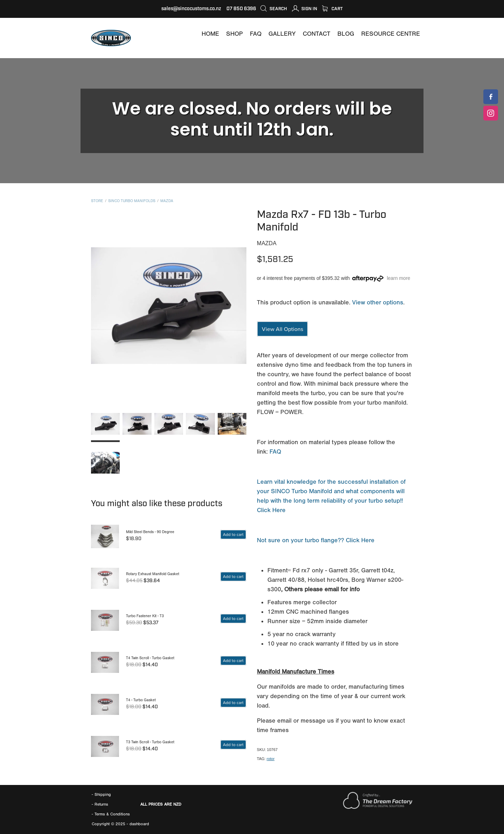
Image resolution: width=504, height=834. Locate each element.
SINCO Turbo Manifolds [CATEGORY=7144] (132, 201)
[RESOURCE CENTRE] (391, 34)
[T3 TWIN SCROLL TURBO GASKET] (105, 746)
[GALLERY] (282, 34)
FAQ (275, 452)
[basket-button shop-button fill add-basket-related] (233, 577)
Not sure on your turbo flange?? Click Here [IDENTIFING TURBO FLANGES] (316, 540)
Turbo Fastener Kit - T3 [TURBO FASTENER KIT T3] (145, 616)
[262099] (233, 535)
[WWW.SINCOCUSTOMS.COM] (210, 34)
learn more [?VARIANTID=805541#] (398, 278)
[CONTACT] (317, 34)
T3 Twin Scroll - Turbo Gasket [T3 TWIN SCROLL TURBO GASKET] (150, 742)
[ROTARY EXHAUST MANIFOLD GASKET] (105, 578)
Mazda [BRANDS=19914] (167, 201)
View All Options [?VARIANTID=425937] (282, 329)
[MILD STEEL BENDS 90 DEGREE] (105, 536)
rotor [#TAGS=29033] (271, 759)
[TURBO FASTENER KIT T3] (105, 620)
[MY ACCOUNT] (304, 9)
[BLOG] (346, 34)
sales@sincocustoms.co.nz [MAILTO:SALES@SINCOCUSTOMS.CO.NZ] (191, 9)
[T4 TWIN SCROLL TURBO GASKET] (105, 662)
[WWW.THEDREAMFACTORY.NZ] (378, 807)
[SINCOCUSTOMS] (491, 97)
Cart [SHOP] (332, 9)
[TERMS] (112, 814)
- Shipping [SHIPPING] (101, 794)
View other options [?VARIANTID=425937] (378, 302)
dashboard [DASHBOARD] (139, 824)
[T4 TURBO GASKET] (105, 704)
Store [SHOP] (97, 201)
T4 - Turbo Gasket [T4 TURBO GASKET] (141, 700)
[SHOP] (234, 34)
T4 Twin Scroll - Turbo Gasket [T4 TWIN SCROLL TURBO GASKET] (150, 658)
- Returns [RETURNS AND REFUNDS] (100, 804)
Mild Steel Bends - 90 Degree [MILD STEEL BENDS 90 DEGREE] (150, 532)
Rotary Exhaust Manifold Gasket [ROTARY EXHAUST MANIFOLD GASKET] (153, 574)
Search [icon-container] (274, 9)
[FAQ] (256, 34)
